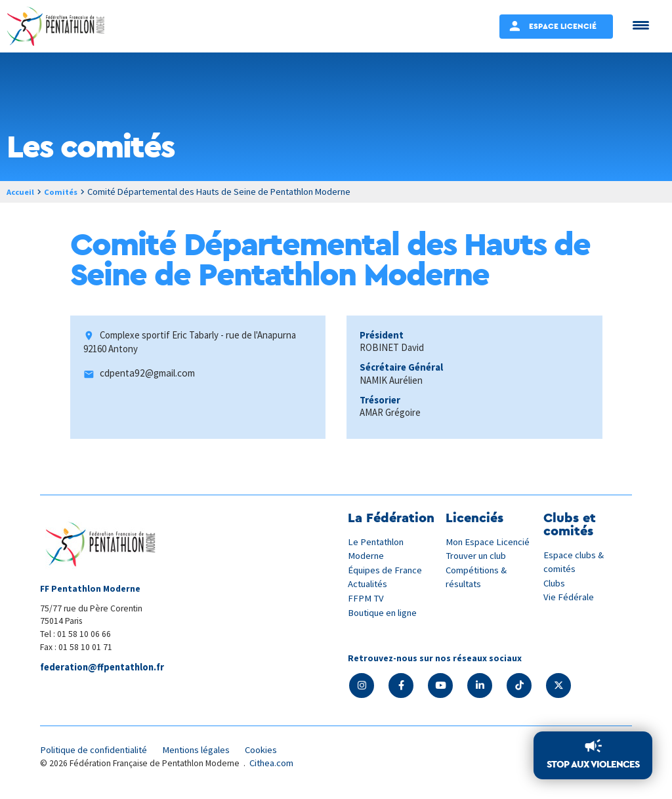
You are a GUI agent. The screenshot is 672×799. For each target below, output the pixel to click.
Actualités (369, 584)
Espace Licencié (563, 26)
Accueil (22, 192)
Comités (65, 192)
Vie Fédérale (569, 597)
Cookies (272, 751)
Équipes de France (386, 570)
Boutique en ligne (385, 611)
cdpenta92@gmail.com (147, 374)
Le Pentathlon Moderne (378, 548)
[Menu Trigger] (641, 25)
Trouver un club (478, 555)
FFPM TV (366, 597)
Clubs (555, 582)
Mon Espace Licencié (489, 542)
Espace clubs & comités (574, 562)
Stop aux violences (593, 765)
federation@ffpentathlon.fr (105, 667)
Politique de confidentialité (97, 751)
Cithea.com (273, 765)
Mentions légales (204, 751)
